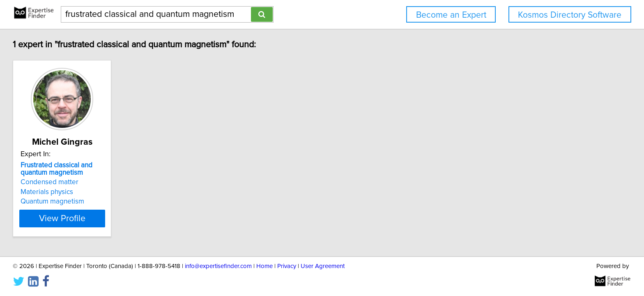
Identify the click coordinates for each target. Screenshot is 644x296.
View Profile (74, 218)
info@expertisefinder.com (218, 266)
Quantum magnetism (54, 201)
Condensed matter (51, 182)
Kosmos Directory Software (570, 15)
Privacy (287, 266)
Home (264, 266)
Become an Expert (451, 15)
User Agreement (323, 266)
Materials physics (48, 192)
